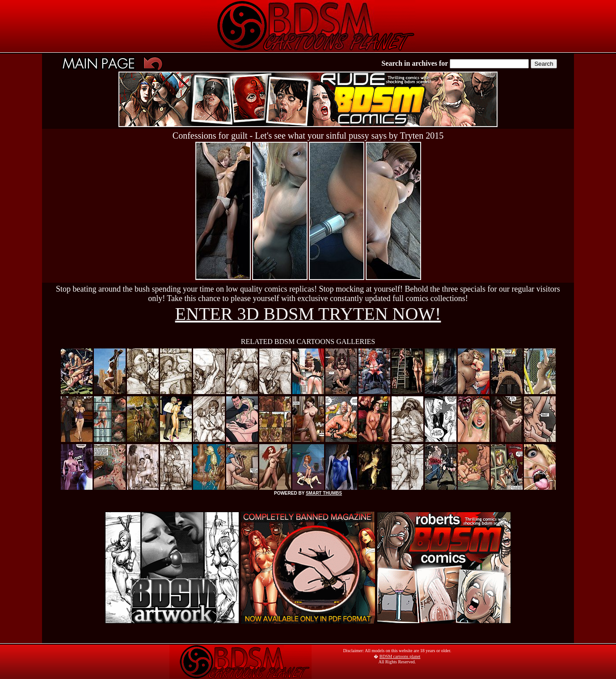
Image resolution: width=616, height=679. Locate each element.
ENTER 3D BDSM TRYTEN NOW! (308, 314)
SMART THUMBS (324, 493)
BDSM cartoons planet (400, 656)
